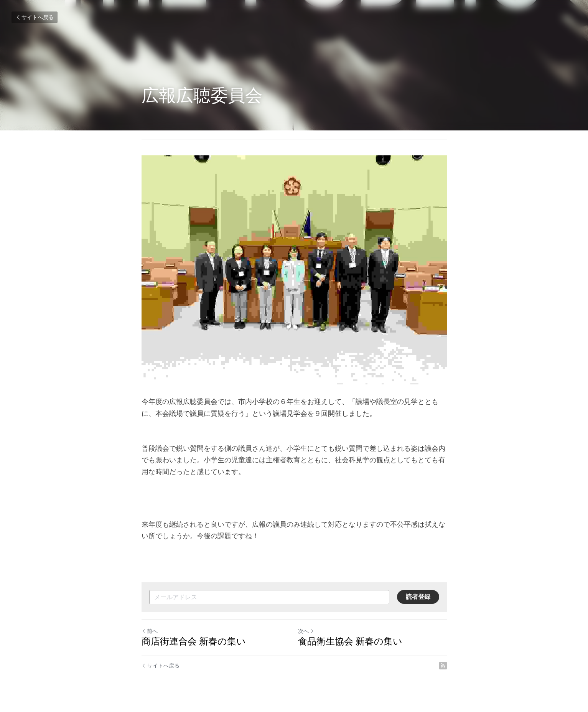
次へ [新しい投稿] (306, 631)
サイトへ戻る (35, 17)
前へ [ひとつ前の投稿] (150, 631)
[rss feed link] (443, 666)
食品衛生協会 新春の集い (350, 641)
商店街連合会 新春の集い (194, 641)
